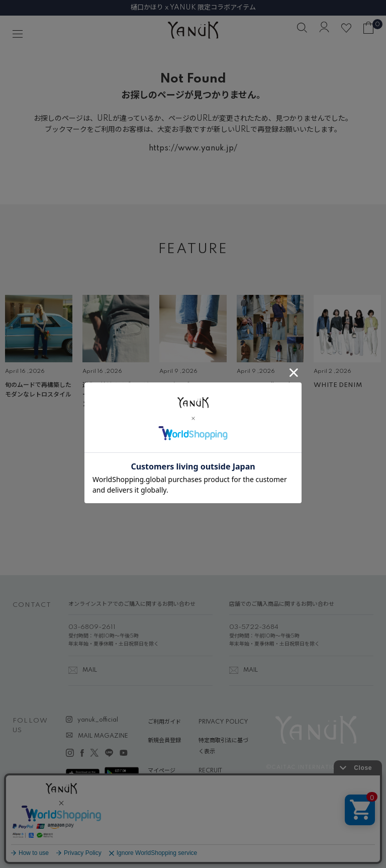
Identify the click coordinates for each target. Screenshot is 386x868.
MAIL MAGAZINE (103, 736)
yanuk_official (98, 720)
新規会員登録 (164, 741)
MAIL (90, 670)
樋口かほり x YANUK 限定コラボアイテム (193, 8)
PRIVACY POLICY (223, 722)
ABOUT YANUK (169, 790)
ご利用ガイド (164, 722)
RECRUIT (210, 771)
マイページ (162, 771)
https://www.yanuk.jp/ (193, 148)
